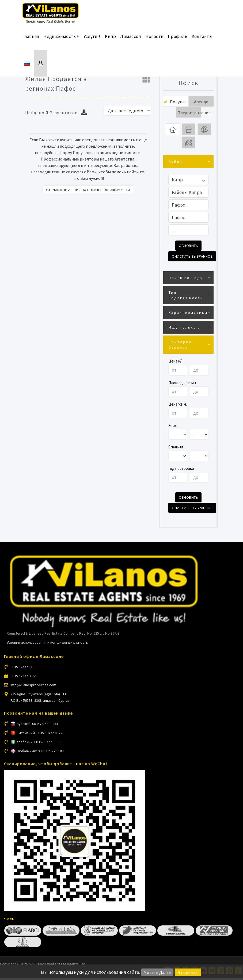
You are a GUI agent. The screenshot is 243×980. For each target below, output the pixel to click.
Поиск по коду (186, 281)
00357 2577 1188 (23, 669)
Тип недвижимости (186, 298)
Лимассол (131, 40)
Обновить (188, 249)
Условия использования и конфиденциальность (47, 644)
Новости (154, 40)
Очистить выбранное (192, 260)
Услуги (92, 40)
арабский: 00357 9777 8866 (38, 744)
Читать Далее (157, 972)
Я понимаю (188, 972)
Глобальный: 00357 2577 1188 (40, 753)
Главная (31, 40)
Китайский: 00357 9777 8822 (39, 735)
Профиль (178, 40)
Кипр (110, 40)
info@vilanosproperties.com (33, 687)
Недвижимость (61, 40)
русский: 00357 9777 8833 (37, 726)
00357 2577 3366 (23, 678)
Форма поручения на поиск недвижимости (88, 190)
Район (176, 165)
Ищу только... (185, 330)
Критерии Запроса (180, 348)
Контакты (202, 40)
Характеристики (188, 315)
